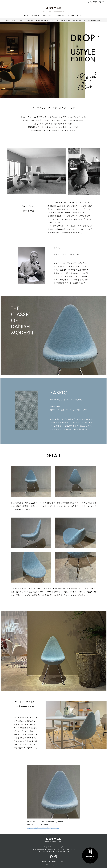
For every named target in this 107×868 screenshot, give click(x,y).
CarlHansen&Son (95, 20)
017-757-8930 (61, 849)
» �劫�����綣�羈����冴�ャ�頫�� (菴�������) (43, 828)
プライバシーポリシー (60, 862)
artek (68, 20)
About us (60, 16)
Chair (14, 20)
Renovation (48, 16)
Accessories (41, 20)
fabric (51, 20)
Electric (36, 16)
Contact (71, 16)
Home (27, 16)
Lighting (30, 20)
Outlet (80, 16)
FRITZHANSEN (79, 20)
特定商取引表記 (46, 862)
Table (21, 20)
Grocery (60, 20)
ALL (7, 20)
